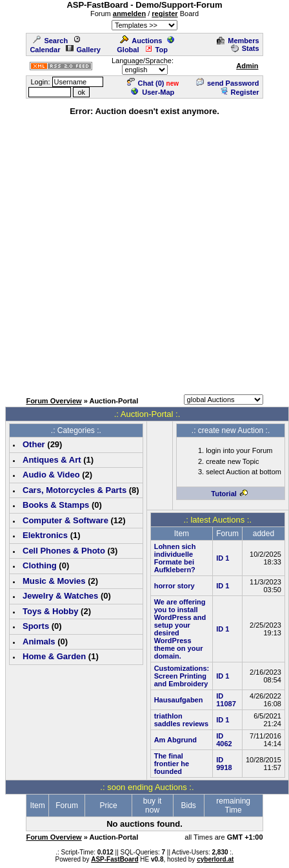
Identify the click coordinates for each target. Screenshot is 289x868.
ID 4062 (224, 740)
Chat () (146, 83)
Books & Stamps (56, 505)
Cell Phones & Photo (64, 551)
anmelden (129, 14)
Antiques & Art (52, 460)
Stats (245, 48)
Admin (247, 66)
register (164, 14)
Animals (39, 641)
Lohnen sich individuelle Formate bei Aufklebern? (175, 558)
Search (50, 41)
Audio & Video (51, 475)
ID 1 (223, 558)
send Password (228, 83)
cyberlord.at (215, 859)
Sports (36, 626)
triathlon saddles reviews (181, 720)
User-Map (153, 92)
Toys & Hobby (50, 611)
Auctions (141, 41)
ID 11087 (226, 700)
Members (238, 41)
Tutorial (230, 494)
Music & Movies (54, 581)
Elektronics (45, 535)
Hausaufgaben (179, 700)
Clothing (40, 565)
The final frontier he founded (172, 764)
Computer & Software (65, 520)
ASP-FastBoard (115, 859)
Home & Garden (54, 656)
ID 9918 (224, 764)
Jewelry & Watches (60, 596)
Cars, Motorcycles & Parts (75, 490)
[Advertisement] (142, 253)
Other (34, 444)
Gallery (83, 50)
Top (156, 50)
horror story (174, 586)
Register (240, 92)
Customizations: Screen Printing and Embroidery (182, 676)
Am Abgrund (175, 740)
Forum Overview (54, 401)
